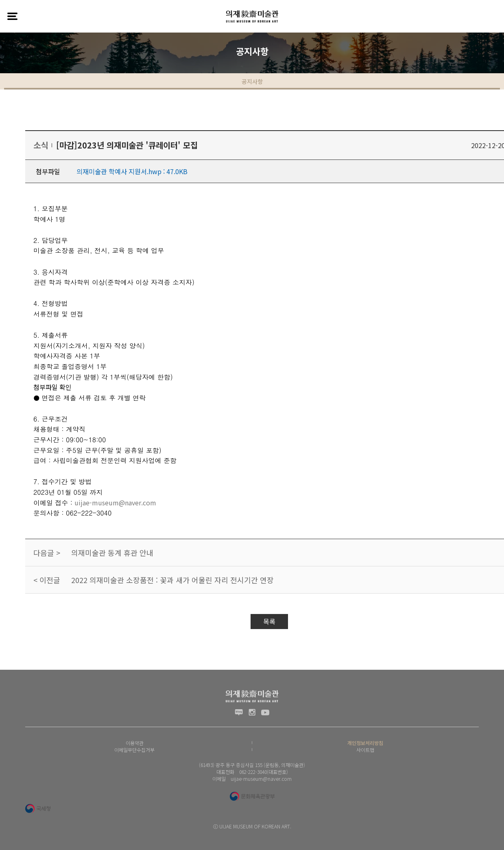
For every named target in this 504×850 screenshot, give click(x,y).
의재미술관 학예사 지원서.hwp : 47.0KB (132, 171)
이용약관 (135, 743)
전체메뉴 (12, 16)
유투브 (265, 712)
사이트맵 (365, 750)
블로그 (239, 712)
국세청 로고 (38, 808)
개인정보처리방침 (365, 743)
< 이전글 (47, 580)
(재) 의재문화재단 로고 (252, 16)
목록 (269, 621)
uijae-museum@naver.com (115, 503)
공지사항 (252, 81)
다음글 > (47, 553)
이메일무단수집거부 (134, 750)
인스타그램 (252, 712)
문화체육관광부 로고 (252, 796)
